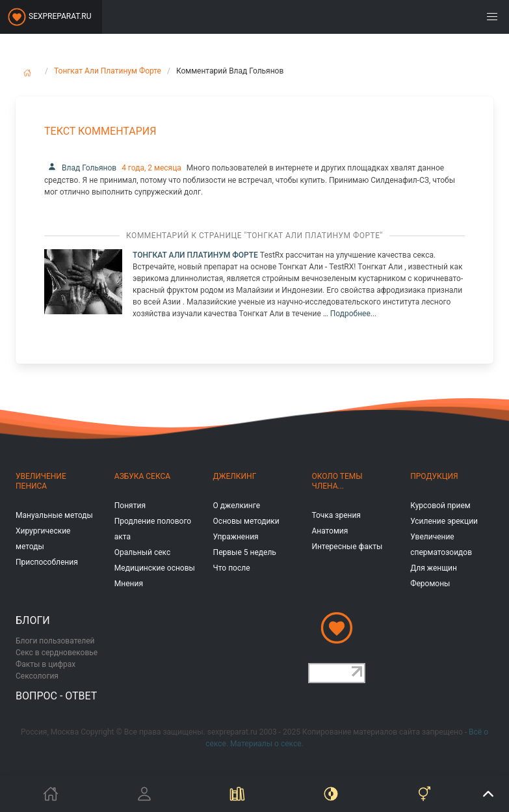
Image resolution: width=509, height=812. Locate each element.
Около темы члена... (337, 481)
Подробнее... (353, 314)
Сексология (37, 676)
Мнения (129, 584)
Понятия (130, 506)
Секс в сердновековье (57, 653)
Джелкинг (235, 476)
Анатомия (330, 531)
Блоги (33, 620)
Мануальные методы (54, 515)
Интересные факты (347, 547)
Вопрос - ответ (56, 696)
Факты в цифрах (46, 664)
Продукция (434, 476)
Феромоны (430, 584)
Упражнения (236, 537)
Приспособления (47, 562)
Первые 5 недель (245, 552)
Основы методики (246, 521)
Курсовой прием (440, 506)
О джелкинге (237, 506)
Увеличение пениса (41, 481)
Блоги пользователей (55, 641)
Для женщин (434, 568)
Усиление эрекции (444, 521)
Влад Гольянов (80, 168)
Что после (232, 568)
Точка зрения (336, 515)
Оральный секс (142, 552)
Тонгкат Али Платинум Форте (108, 71)
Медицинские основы (155, 568)
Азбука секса (142, 476)
